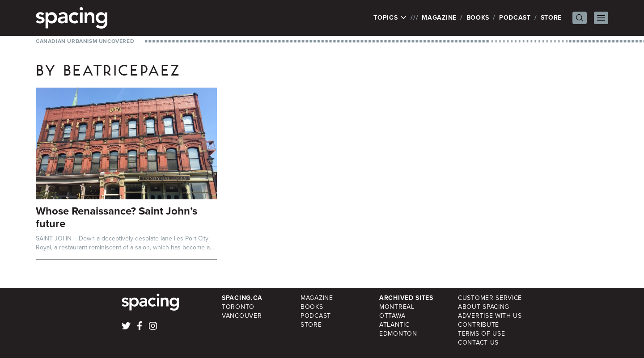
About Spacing (484, 307)
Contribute (479, 325)
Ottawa (392, 316)
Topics (390, 18)
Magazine (439, 18)
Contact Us (478, 343)
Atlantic (394, 325)
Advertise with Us (490, 316)
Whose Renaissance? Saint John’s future (117, 217)
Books (478, 18)
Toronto (238, 307)
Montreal (397, 307)
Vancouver (242, 316)
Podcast (515, 18)
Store (551, 18)
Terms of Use (481, 334)
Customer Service (490, 298)
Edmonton (398, 334)
